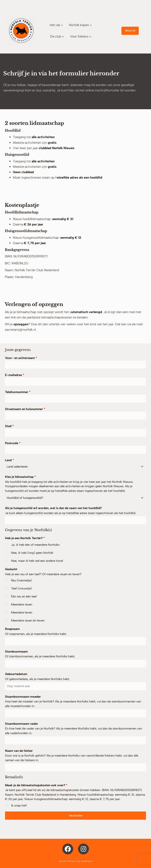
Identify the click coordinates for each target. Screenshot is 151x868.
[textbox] (72, 467)
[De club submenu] (63, 36)
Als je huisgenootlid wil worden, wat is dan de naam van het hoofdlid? (53, 508)
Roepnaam (12, 629)
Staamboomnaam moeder (23, 697)
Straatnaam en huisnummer (25, 409)
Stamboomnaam (16, 652)
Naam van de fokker (19, 751)
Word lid (130, 31)
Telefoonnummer (18, 392)
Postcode (13, 443)
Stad (9, 426)
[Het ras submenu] (62, 25)
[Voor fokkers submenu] (90, 36)
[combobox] (75, 467)
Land (9, 460)
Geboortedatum (16, 674)
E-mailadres (15, 375)
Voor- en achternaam (21, 358)
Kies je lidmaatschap (20, 477)
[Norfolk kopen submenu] (91, 25)
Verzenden (76, 815)
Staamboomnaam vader (22, 724)
